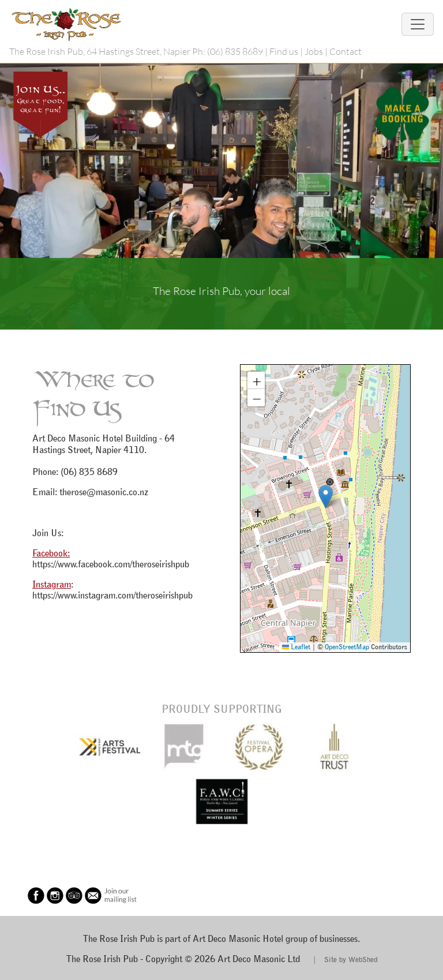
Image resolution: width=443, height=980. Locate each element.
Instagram (52, 584)
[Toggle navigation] (418, 24)
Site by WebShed (351, 959)
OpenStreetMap (347, 647)
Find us (284, 51)
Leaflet (296, 647)
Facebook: (51, 553)
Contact (346, 51)
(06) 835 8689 (235, 51)
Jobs (314, 51)
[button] (326, 497)
